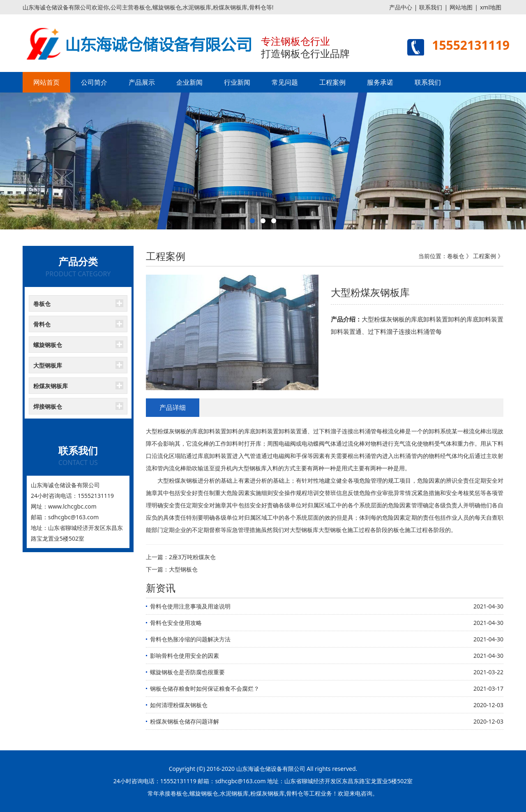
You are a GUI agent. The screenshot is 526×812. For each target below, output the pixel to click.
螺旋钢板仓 (48, 345)
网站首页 (46, 82)
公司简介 (94, 82)
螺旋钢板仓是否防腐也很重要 (187, 672)
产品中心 (401, 7)
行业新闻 (237, 82)
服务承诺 (380, 82)
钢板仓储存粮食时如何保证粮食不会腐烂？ (205, 688)
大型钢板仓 (183, 569)
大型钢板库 (48, 365)
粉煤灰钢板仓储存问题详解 (185, 721)
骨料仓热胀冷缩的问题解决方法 (190, 639)
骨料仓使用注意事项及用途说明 (190, 606)
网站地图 (461, 7)
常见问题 (285, 82)
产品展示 (142, 82)
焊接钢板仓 (48, 406)
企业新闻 (189, 82)
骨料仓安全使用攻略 (176, 623)
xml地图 (491, 7)
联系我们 (431, 7)
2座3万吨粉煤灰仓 (192, 557)
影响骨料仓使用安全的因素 (185, 656)
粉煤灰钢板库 (51, 386)
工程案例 (332, 82)
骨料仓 (42, 324)
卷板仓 (42, 304)
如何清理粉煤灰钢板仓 (179, 705)
